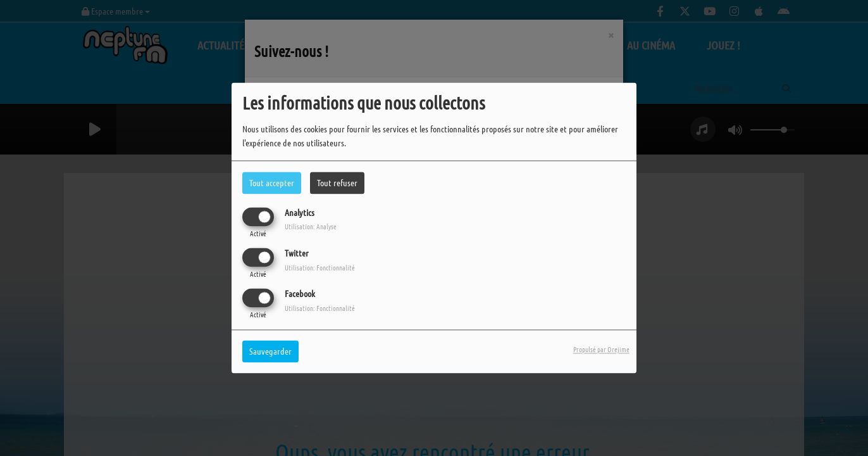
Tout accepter (272, 182)
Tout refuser (337, 182)
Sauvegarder (270, 351)
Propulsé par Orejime (601, 350)
